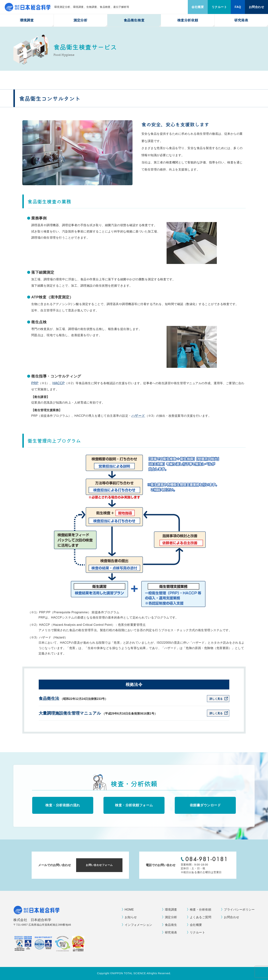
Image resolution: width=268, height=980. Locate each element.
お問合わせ (256, 7)
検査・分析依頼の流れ (63, 805)
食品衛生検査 (134, 20)
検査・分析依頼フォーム (134, 805)
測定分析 (80, 20)
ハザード (138, 416)
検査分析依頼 (188, 20)
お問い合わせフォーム (99, 865)
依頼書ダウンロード (205, 805)
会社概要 (198, 7)
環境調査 (27, 20)
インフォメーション (138, 925)
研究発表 (241, 20)
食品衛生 (171, 925)
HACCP (59, 383)
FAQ (238, 7)
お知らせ (131, 917)
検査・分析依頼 (201, 910)
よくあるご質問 (201, 917)
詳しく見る (216, 699)
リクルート (219, 7)
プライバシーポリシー (239, 910)
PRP (35, 383)
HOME (129, 910)
